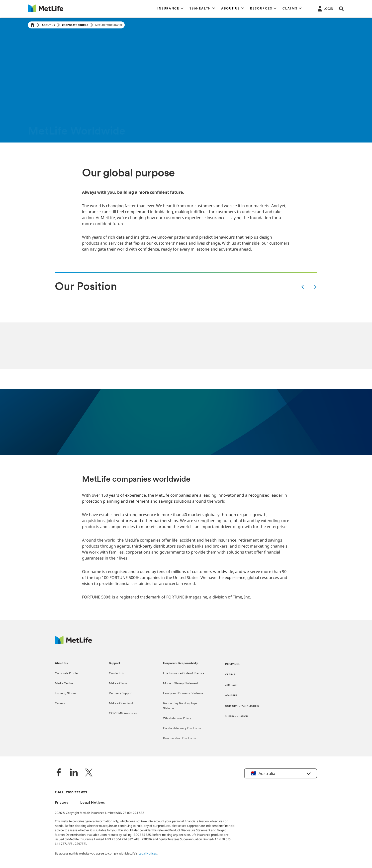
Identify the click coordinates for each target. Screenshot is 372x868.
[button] (170, 9)
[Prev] (303, 287)
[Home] (32, 25)
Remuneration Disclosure (180, 738)
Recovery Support (121, 694)
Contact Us (116, 674)
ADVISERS (231, 696)
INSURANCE (232, 664)
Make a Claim (118, 684)
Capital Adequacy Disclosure (182, 728)
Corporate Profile (75, 25)
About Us (48, 25)
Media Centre (64, 684)
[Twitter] (89, 773)
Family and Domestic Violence (183, 694)
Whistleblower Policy (177, 719)
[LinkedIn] (74, 773)
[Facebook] (59, 773)
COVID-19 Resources (123, 714)
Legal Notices (93, 803)
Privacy (62, 803)
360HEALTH (232, 685)
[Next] (315, 287)
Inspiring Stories (65, 694)
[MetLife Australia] (73, 643)
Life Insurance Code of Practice (184, 674)
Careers (60, 704)
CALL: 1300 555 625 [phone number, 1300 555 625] (71, 793)
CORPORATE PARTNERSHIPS (242, 706)
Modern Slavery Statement (181, 684)
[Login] (325, 8)
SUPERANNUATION (237, 717)
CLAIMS (230, 675)
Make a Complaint (121, 704)
